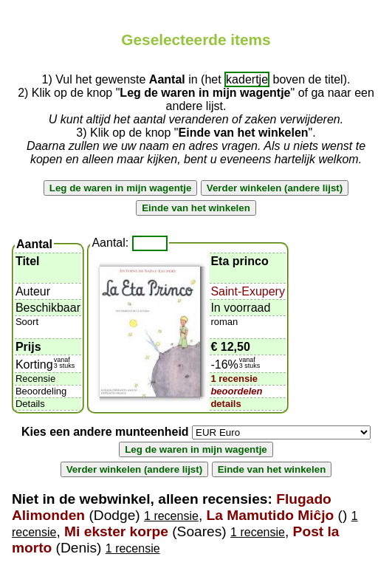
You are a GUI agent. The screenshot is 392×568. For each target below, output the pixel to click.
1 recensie (234, 379)
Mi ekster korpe (116, 531)
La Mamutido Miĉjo (271, 515)
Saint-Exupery (248, 291)
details (226, 404)
